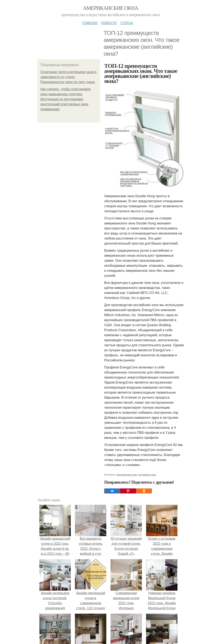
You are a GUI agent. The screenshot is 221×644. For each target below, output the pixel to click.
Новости (109, 22)
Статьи (127, 22)
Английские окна (147, 475)
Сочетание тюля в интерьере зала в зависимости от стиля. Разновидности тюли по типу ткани (68, 77)
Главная (90, 22)
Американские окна (110, 8)
